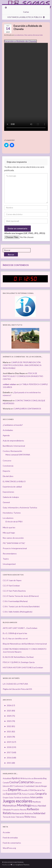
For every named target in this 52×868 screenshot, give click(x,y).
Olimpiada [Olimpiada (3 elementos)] (7, 810)
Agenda (6, 435)
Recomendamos (10, 554)
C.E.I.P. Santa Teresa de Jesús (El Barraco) (21, 596)
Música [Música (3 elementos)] (35, 806)
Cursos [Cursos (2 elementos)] (5, 790)
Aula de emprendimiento (13, 441)
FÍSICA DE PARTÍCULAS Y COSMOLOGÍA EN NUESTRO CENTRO (23, 376)
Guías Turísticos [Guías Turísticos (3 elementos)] (15, 798)
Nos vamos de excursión (34, 35)
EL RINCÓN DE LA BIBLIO (14, 481)
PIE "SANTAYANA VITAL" (14, 543)
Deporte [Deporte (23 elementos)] (14, 790)
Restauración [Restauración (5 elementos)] (18, 813)
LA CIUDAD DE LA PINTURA (15, 684)
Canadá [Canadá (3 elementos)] (6, 783)
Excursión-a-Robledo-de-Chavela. (20, 41)
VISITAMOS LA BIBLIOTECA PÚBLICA (25, 17)
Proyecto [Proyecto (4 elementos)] (15, 810)
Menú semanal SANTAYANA (18, 455)
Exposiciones (8, 492)
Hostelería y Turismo (12, 513)
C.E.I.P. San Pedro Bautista (14, 591)
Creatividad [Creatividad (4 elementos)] (29, 786)
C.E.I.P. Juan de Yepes (12, 580)
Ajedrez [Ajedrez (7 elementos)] (16, 778)
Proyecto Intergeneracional (15, 548)
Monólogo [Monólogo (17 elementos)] (24, 805)
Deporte (6, 471)
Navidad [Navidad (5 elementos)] (42, 806)
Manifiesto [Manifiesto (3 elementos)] (37, 802)
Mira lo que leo (9, 527)
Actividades (8, 430)
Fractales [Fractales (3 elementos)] (31, 794)
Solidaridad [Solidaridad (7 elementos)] (39, 813)
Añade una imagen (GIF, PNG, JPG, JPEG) (25, 233)
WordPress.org (9, 848)
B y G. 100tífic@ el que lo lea (15, 633)
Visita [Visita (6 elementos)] (27, 817)
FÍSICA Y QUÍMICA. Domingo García (19, 662)
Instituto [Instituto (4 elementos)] (26, 797)
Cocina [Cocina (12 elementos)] (14, 782)
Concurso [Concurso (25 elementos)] (26, 782)
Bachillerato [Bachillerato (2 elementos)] (29, 778)
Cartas (26, 12)
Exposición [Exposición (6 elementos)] (11, 794)
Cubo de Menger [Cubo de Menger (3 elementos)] (41, 786)
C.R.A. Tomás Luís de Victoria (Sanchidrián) (21, 606)
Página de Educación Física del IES (17, 689)
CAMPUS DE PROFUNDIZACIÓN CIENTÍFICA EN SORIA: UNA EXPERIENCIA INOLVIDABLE (22, 365)
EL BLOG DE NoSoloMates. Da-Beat (18, 657)
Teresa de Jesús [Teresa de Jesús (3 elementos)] (9, 817)
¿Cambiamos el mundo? (13, 425)
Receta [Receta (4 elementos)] (23, 810)
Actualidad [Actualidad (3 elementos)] (7, 778)
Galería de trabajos (11, 497)
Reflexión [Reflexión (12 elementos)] (33, 809)
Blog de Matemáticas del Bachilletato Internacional (25, 644)
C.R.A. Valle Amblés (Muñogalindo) (18, 612)
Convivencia (8, 466)
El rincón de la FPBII (14, 522)
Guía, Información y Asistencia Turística (20, 508)
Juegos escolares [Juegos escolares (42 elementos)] (17, 801)
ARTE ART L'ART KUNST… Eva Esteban (20, 628)
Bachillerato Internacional (14, 446)
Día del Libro (8, 476)
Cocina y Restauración (12, 451)
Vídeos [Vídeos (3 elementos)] (33, 817)
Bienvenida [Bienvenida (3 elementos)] (38, 778)
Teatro (6, 559)
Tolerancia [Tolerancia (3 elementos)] (20, 817)
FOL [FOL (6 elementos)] (19, 794)
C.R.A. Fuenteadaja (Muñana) (15, 601)
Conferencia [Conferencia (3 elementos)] (19, 786)
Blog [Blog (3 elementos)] (45, 778)
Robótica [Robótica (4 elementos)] (29, 813)
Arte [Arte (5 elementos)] (23, 778)
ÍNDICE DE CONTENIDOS (16, 265)
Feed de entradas (10, 838)
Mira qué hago (9, 533)
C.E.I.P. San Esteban (11, 586)
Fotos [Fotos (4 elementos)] (25, 794)
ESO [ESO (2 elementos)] (4, 794)
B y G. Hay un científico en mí (15, 638)
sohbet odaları (10, 384)
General (6, 502)
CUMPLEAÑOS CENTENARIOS (27, 409)
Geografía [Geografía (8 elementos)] (41, 794)
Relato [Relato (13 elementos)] (7, 813)
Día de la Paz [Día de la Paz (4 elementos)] (39, 790)
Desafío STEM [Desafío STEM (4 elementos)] (27, 790)
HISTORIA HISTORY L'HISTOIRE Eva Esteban (23, 667)
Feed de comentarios (12, 843)
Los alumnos (19, 35)
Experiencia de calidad (12, 487)
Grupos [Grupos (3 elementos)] (6, 798)
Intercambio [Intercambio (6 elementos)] (37, 797)
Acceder (6, 832)
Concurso (7, 461)
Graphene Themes (22, 865)
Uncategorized (9, 564)
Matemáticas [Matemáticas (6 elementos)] (10, 806)
